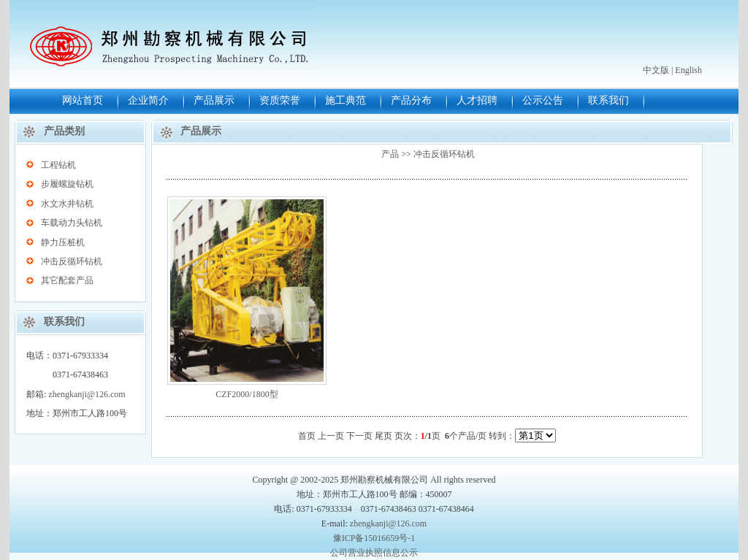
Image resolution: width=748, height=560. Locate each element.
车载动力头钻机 (72, 223)
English (688, 70)
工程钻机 (58, 165)
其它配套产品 (67, 280)
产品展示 (214, 100)
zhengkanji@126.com (87, 394)
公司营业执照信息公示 (374, 553)
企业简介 (148, 100)
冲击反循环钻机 (72, 261)
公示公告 (543, 100)
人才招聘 (477, 100)
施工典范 (346, 100)
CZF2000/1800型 (247, 394)
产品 (390, 154)
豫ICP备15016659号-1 (374, 538)
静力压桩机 (63, 242)
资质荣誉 (280, 100)
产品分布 (411, 100)
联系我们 (608, 100)
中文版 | (658, 70)
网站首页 (83, 100)
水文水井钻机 (67, 204)
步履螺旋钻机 (67, 184)
